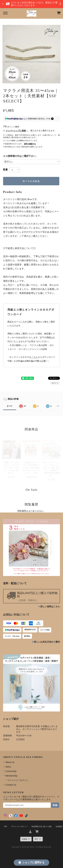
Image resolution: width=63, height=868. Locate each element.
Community (11, 771)
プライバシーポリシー (19, 826)
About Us (10, 762)
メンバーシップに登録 (16, 131)
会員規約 (59, 826)
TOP (5, 826)
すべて (10, 406)
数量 (5, 170)
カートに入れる (31, 181)
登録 (55, 805)
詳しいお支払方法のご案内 (47, 642)
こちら (35, 357)
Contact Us (11, 785)
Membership (11, 776)
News (8, 767)
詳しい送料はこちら (50, 607)
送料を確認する (30, 144)
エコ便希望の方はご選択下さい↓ (20, 156)
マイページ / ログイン (18, 780)
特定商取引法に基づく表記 (42, 826)
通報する (55, 383)
